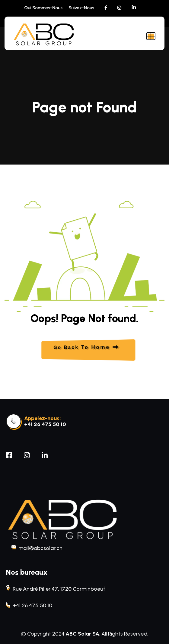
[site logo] (44, 35)
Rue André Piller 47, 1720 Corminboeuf (56, 588)
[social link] (106, 8)
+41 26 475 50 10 (45, 424)
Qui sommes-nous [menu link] (43, 8)
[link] (14, 421)
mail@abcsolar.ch (37, 548)
